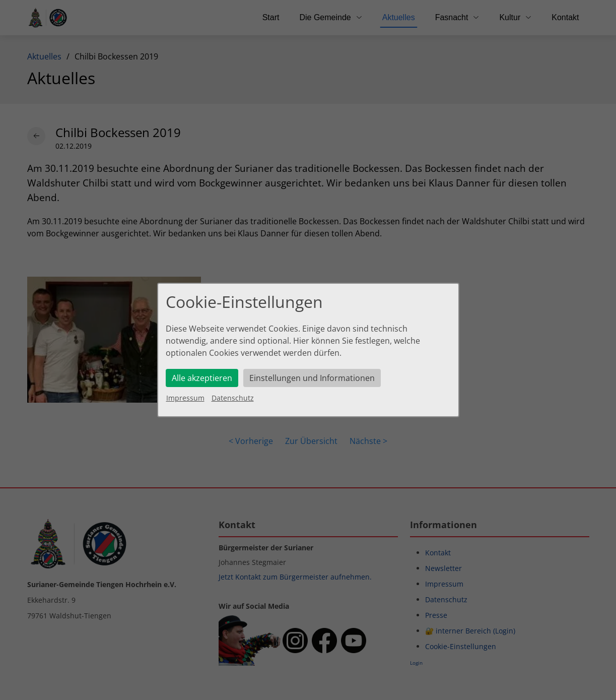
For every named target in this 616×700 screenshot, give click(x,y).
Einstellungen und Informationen (312, 378)
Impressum (185, 398)
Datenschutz (233, 398)
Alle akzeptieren (202, 378)
